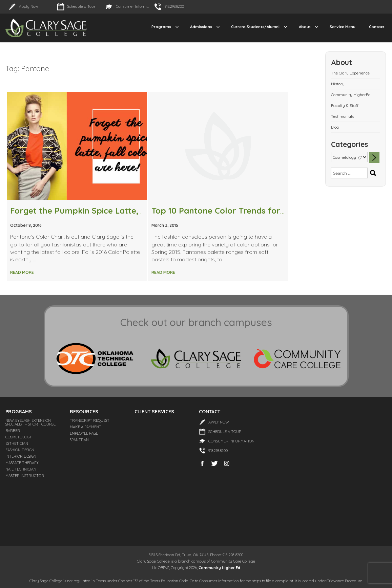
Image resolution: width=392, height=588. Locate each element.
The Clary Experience (350, 73)
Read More (22, 272)
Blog (335, 127)
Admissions (201, 27)
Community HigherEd (351, 95)
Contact (377, 27)
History (338, 84)
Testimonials (343, 116)
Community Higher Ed (219, 568)
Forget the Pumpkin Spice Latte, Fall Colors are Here (115, 211)
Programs (161, 27)
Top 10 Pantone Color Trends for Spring (230, 211)
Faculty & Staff (345, 105)
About (305, 27)
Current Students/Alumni (255, 27)
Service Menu (343, 27)
